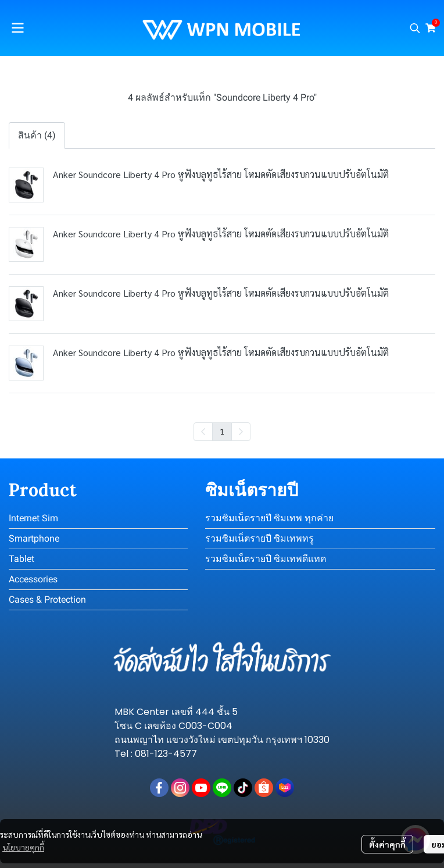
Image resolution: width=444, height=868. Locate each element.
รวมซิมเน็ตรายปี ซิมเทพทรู (259, 538)
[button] (415, 28)
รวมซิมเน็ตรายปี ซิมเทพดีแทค (266, 559)
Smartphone (34, 538)
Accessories (33, 579)
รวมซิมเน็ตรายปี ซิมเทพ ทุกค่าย (269, 518)
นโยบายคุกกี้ (23, 847)
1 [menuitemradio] (222, 431)
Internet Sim (33, 518)
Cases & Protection (47, 600)
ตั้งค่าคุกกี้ (387, 844)
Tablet (22, 559)
